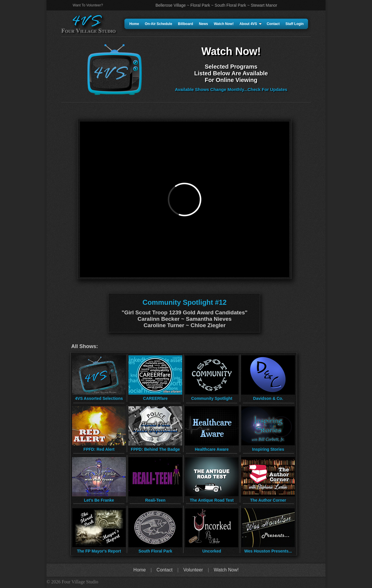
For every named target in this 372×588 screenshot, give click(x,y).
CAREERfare (155, 398)
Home (134, 24)
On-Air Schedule (158, 24)
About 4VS (251, 24)
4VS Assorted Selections (99, 398)
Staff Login (295, 24)
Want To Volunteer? (88, 5)
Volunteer (193, 570)
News (203, 24)
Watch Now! (224, 24)
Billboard (185, 24)
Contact (273, 24)
